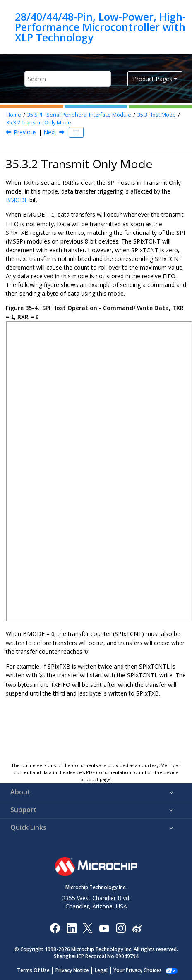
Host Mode (157, 115)
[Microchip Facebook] (55, 928)
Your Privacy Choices (138, 970)
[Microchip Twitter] (88, 928)
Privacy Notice (72, 970)
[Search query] (68, 79)
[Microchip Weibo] (137, 928)
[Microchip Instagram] (121, 928)
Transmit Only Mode (39, 123)
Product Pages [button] (152, 79)
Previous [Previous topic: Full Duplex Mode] (25, 132)
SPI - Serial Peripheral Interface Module (79, 115)
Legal (101, 970)
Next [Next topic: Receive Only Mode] (50, 132)
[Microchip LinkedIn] (71, 928)
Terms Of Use (33, 970)
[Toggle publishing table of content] (76, 132)
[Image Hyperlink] (104, 928)
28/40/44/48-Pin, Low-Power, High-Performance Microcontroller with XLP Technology (100, 27)
